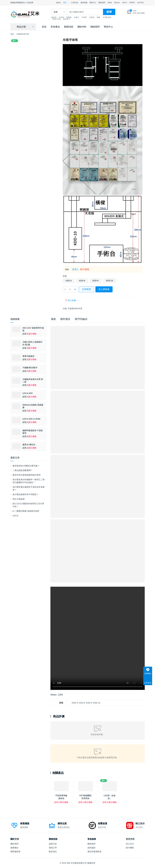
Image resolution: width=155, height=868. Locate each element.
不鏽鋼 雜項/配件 (30, 368)
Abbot (110, 3)
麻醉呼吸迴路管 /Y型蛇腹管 (33, 432)
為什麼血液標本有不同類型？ (26, 494)
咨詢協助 (91, 848)
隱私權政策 (15, 852)
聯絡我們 (102, 3)
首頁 (44, 27)
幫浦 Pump (73, 19)
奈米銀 (67, 17)
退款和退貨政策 (94, 852)
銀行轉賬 (130, 848)
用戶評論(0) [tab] (81, 319)
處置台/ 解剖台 (29, 445)
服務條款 (14, 848)
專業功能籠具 (28, 356)
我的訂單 (53, 848)
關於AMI (82, 27)
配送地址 (53, 852)
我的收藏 (84, 3)
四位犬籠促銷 (19, 499)
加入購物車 (104, 289)
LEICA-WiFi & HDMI (31, 419)
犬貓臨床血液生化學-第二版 (33, 380)
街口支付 (130, 844)
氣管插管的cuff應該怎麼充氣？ (26, 466)
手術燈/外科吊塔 (75, 309)
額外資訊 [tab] (65, 319)
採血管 (60, 17)
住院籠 (97, 17)
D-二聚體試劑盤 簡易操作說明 (26, 511)
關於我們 (14, 844)
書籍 (104, 17)
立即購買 (86, 289)
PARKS (132, 3)
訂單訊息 (75, 3)
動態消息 (69, 27)
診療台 (82, 17)
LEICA (125, 3)
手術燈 (90, 17)
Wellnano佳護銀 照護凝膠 (33, 406)
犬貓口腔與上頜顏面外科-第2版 (32, 343)
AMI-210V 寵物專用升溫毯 (33, 329)
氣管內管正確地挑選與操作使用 (27, 475)
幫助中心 (93, 3)
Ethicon (117, 3)
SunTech (140, 3)
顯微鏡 (75, 17)
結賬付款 (53, 844)
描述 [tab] (53, 319)
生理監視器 (62, 19)
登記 (65, 3)
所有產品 (55, 27)
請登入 (59, 3)
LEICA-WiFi (28, 393)
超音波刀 (83, 19)
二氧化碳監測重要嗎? (22, 470)
